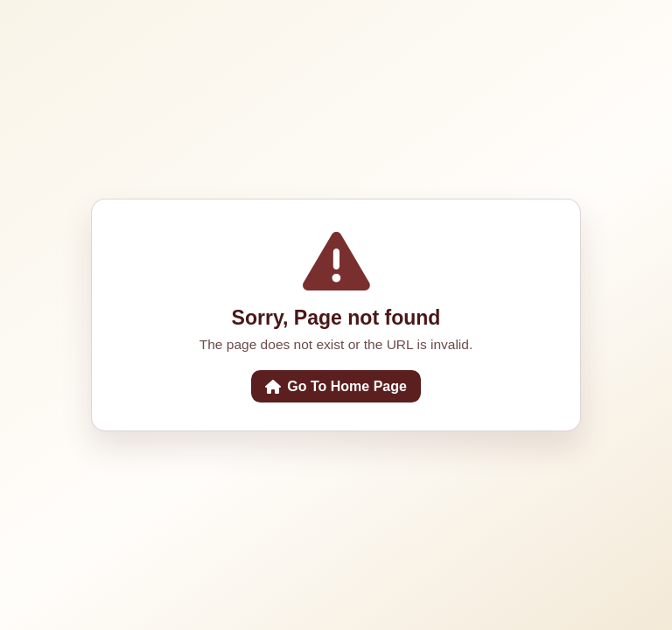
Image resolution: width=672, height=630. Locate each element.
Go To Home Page (336, 386)
